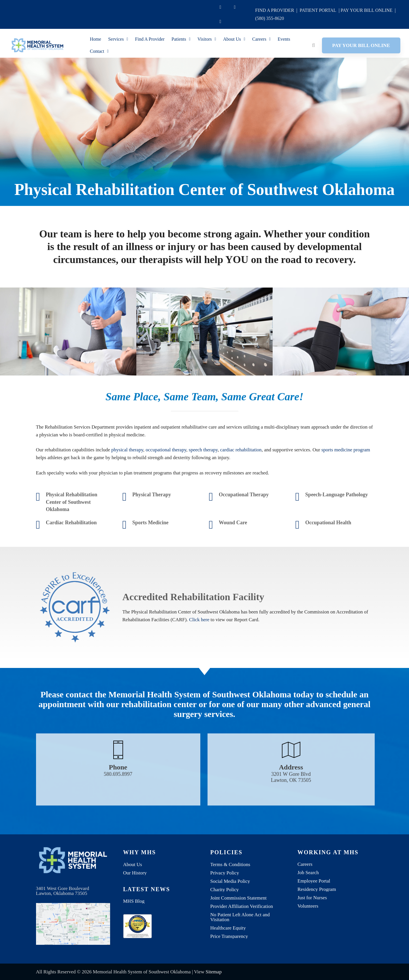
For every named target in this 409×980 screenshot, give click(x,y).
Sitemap (214, 972)
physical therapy (127, 478)
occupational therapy (166, 478)
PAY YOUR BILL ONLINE (367, 10)
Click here (199, 648)
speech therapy (203, 478)
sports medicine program (346, 478)
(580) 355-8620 (269, 18)
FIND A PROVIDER (275, 10)
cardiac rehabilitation (241, 478)
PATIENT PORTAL (318, 10)
